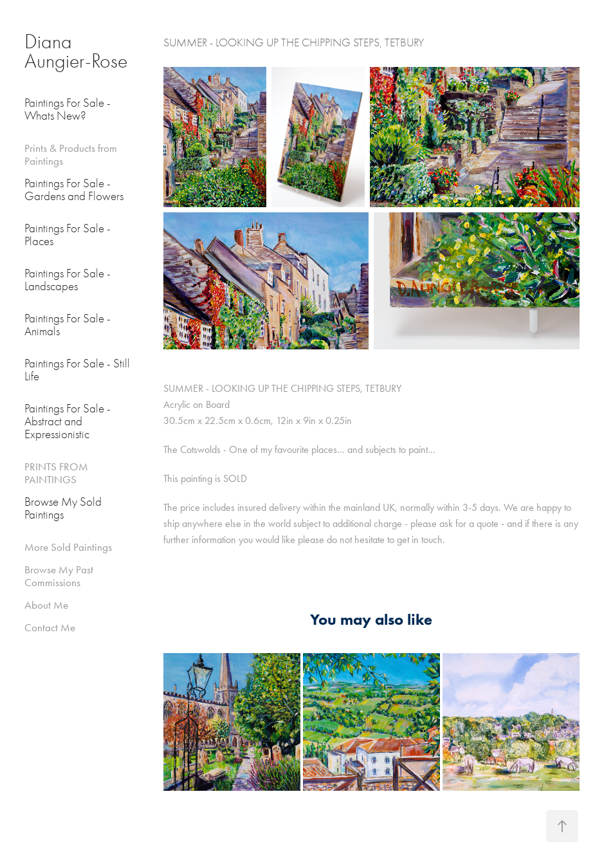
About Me (46, 605)
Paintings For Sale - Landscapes (68, 280)
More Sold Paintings (68, 547)
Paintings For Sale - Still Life (77, 370)
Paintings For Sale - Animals (68, 325)
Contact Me (50, 627)
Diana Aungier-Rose (76, 51)
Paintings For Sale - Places (68, 235)
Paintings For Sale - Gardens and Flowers (74, 190)
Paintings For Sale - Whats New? (68, 109)
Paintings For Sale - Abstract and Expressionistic (68, 421)
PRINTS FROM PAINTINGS (56, 473)
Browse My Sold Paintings (63, 508)
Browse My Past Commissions (59, 576)
